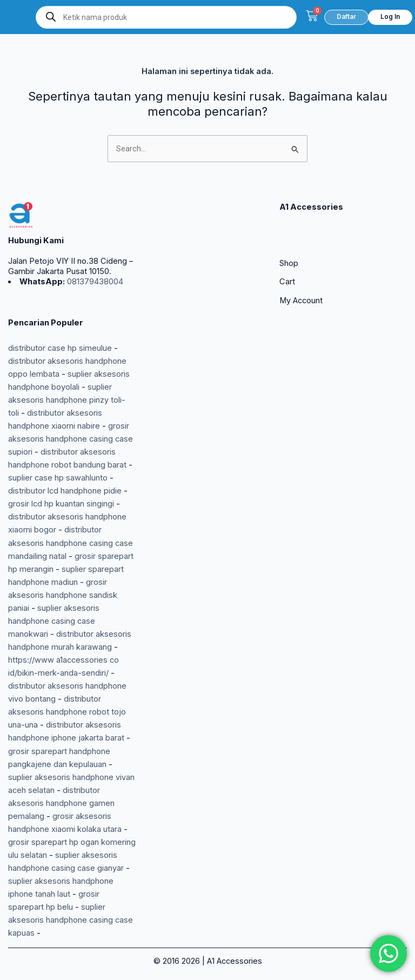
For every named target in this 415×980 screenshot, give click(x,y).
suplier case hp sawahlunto (58, 478)
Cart (287, 282)
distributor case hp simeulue (60, 348)
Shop (289, 263)
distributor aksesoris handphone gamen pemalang (61, 803)
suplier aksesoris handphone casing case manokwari (54, 621)
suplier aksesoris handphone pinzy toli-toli (67, 400)
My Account (301, 301)
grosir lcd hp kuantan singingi (61, 504)
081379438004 (94, 282)
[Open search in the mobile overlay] (166, 17)
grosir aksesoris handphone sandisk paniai (63, 595)
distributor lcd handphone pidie (65, 491)
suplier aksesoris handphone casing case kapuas (71, 920)
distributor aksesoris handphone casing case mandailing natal (71, 543)
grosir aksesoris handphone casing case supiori (71, 439)
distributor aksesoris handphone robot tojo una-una (67, 712)
